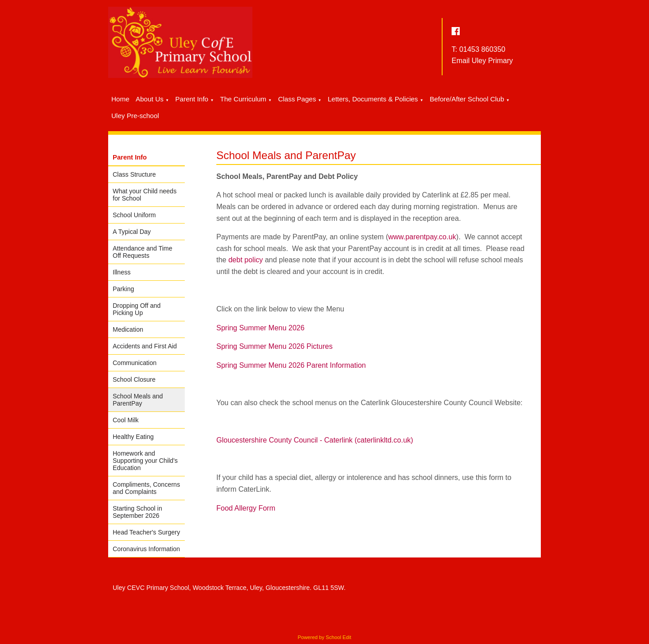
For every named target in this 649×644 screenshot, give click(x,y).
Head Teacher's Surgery (146, 532)
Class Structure (134, 174)
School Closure (134, 379)
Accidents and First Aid (145, 346)
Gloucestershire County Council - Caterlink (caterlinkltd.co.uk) (315, 440)
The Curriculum (243, 99)
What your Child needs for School (145, 195)
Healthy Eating (133, 437)
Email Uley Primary (482, 61)
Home (120, 99)
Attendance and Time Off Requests (142, 252)
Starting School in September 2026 (137, 512)
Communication (135, 363)
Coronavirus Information (146, 549)
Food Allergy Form (246, 508)
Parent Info (192, 99)
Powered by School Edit (325, 637)
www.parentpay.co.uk (422, 237)
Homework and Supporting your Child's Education (145, 461)
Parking (123, 289)
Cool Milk (126, 420)
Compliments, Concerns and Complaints (146, 488)
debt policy (246, 260)
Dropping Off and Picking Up (137, 309)
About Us (150, 99)
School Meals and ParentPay (138, 400)
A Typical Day (132, 232)
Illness (122, 272)
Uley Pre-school (135, 116)
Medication (128, 329)
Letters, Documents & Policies (373, 99)
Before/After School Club (467, 99)
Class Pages (297, 99)
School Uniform (134, 215)
